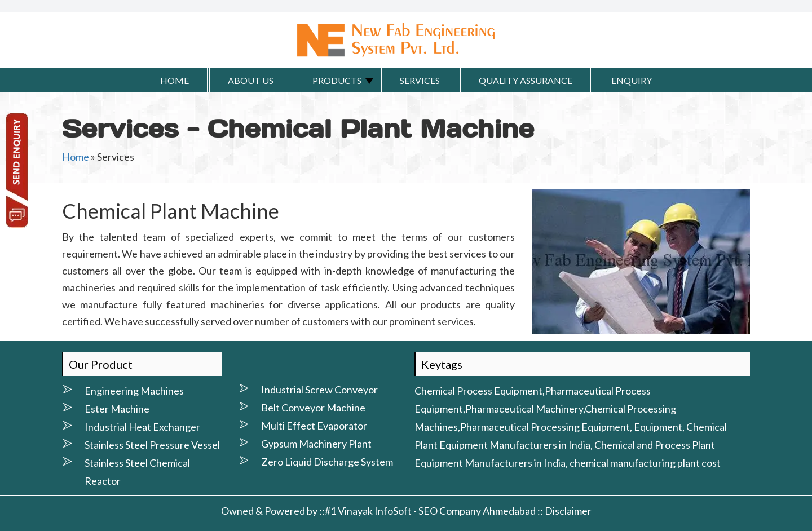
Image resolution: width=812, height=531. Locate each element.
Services (420, 80)
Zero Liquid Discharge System (327, 462)
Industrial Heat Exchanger (142, 427)
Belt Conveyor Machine (313, 408)
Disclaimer (568, 511)
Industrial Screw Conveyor (319, 390)
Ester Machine (117, 409)
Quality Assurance (526, 80)
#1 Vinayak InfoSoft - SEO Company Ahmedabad (430, 511)
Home (175, 80)
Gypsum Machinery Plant (316, 444)
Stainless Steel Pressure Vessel (152, 445)
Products (337, 80)
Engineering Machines (134, 391)
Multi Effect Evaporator (314, 426)
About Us (251, 80)
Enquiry (632, 80)
